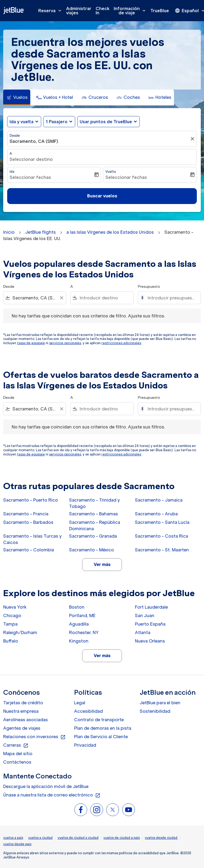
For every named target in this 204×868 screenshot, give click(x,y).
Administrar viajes (79, 11)
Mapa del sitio (18, 754)
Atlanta (143, 632)
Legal (80, 703)
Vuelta (111, 172)
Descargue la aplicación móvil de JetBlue (46, 786)
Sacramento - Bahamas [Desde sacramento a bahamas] (93, 514)
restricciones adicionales (121, 343)
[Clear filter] (61, 298)
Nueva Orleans (150, 641)
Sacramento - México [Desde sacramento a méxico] (92, 550)
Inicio (9, 232)
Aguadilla (79, 624)
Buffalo (11, 641)
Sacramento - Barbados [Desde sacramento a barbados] (28, 522)
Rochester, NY (84, 632)
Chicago (12, 615)
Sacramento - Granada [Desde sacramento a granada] (93, 536)
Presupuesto (149, 287)
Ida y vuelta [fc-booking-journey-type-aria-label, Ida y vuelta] (22, 122)
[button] (59, 122)
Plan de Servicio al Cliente (101, 737)
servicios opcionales (65, 343)
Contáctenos (17, 762)
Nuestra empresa (21, 711)
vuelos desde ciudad (161, 838)
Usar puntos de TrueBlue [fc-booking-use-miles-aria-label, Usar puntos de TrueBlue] (106, 122)
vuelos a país (13, 838)
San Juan (145, 615)
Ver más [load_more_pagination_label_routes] (102, 564)
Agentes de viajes (22, 728)
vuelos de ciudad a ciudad (78, 838)
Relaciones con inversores (34, 737)
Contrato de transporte (99, 720)
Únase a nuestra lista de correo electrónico (52, 795)
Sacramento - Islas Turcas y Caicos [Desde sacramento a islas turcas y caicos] (32, 539)
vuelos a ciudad (40, 838)
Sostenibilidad (155, 711)
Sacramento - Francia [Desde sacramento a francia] (26, 514)
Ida (12, 172)
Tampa (10, 624)
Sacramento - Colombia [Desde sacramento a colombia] (29, 550)
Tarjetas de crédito (23, 703)
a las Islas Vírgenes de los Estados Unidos (110, 232)
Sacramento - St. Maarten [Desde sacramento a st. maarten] (162, 550)
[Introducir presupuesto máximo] (171, 298)
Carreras (16, 745)
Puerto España (150, 624)
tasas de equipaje (31, 343)
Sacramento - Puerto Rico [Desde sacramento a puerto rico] (31, 500)
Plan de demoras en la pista (103, 728)
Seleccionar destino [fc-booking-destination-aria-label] (31, 159)
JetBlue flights (41, 232)
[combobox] (35, 298)
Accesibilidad (88, 711)
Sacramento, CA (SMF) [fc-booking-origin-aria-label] (34, 141)
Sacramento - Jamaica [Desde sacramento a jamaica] (159, 500)
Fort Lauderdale (151, 607)
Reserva (51, 11)
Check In (103, 11)
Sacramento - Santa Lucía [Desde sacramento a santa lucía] (162, 522)
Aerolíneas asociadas (25, 720)
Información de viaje (131, 11)
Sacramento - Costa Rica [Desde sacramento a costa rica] (161, 536)
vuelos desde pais (17, 844)
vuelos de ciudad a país (122, 838)
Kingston (79, 641)
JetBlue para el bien (160, 703)
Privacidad (85, 745)
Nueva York (15, 607)
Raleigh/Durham (20, 632)
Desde (15, 136)
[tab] (17, 98)
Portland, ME (82, 615)
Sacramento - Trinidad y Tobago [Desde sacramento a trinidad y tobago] (94, 503)
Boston (77, 607)
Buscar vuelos (102, 196)
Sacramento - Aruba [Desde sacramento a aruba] (156, 514)
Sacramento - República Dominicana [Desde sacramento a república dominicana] (95, 525)
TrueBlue (160, 11)
